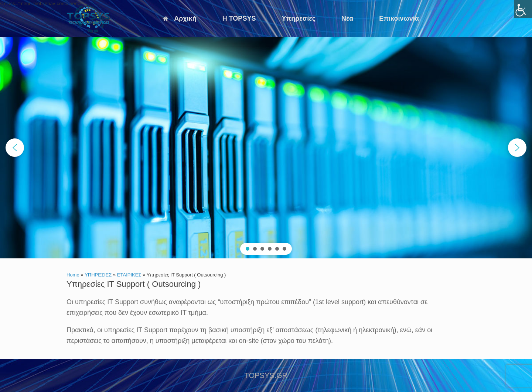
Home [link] (73, 275)
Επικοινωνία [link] (399, 18)
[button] (15, 148)
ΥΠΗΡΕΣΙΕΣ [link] (98, 275)
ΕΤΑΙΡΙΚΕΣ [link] (129, 275)
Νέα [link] (347, 18)
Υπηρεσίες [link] (299, 18)
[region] (266, 148)
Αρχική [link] (180, 18)
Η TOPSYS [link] (239, 18)
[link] (523, 9)
